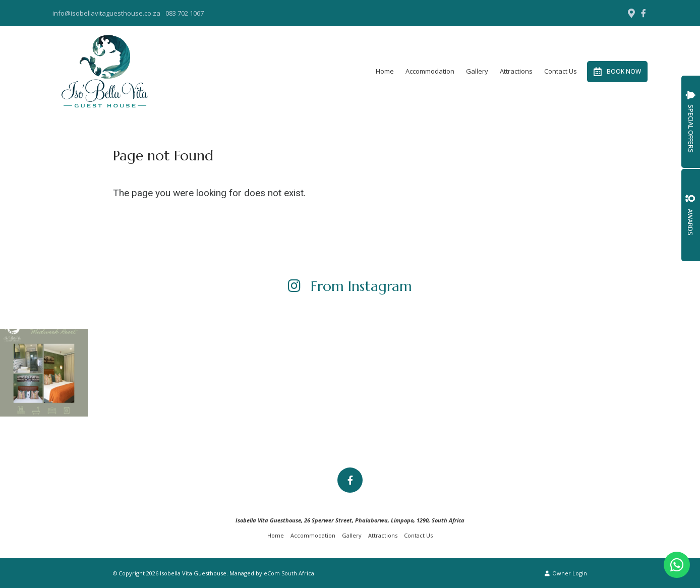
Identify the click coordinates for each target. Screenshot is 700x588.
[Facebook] (644, 13)
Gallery (477, 71)
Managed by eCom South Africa (272, 573)
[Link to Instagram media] (44, 373)
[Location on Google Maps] (631, 13)
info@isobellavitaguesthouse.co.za (106, 13)
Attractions (516, 71)
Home (385, 71)
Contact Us (561, 71)
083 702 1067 (185, 13)
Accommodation (430, 71)
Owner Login (566, 573)
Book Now (617, 72)
